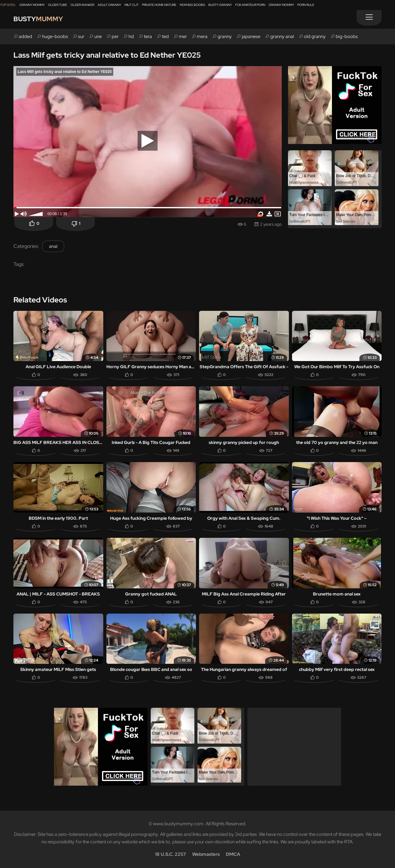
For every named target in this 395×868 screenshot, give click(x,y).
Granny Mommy (32, 5)
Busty (39, 19)
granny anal (282, 36)
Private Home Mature (159, 5)
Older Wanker (82, 5)
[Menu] (369, 18)
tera (148, 36)
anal (53, 246)
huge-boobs (55, 36)
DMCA (233, 854)
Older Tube (58, 5)
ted (165, 36)
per (115, 36)
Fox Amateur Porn (250, 5)
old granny (315, 36)
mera (202, 36)
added (25, 36)
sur (81, 36)
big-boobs (347, 36)
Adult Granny (109, 5)
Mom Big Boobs (192, 5)
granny (225, 36)
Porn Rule (306, 5)
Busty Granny (220, 5)
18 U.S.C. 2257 (171, 854)
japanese (251, 36)
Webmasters (206, 854)
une (98, 36)
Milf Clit (132, 5)
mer (183, 36)
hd (131, 36)
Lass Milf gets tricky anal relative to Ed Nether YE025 (107, 55)
